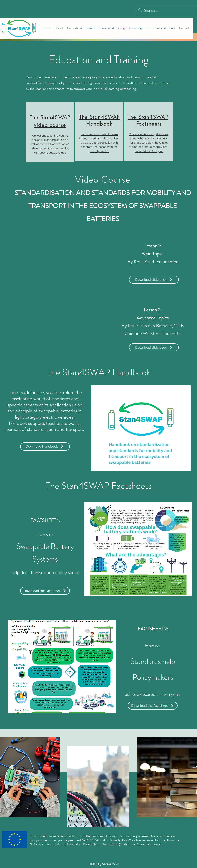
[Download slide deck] (154, 280)
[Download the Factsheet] (45, 591)
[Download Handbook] (45, 446)
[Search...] (166, 11)
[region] (50, 132)
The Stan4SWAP (148, 117)
